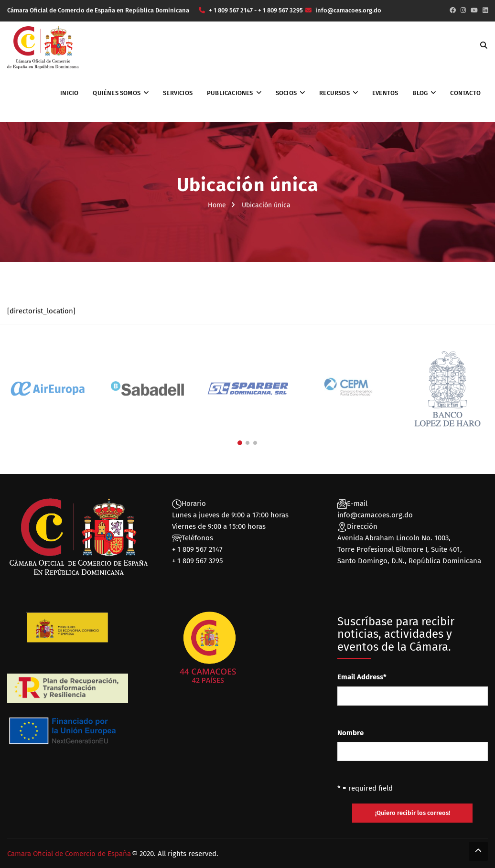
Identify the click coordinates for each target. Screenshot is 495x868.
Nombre (350, 733)
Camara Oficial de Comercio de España (69, 854)
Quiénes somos (117, 93)
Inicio (69, 93)
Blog (420, 93)
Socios (286, 93)
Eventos (385, 93)
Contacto (465, 93)
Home (217, 205)
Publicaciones (230, 93)
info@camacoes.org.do (375, 515)
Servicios (178, 93)
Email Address (362, 677)
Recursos (334, 93)
